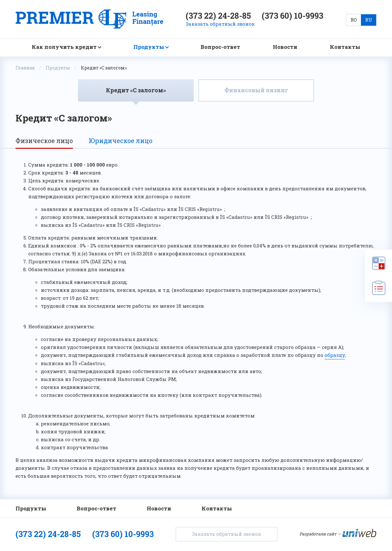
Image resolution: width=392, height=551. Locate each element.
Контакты (345, 47)
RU (369, 20)
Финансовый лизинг (256, 90)
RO (354, 20)
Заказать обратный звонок (227, 534)
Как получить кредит (64, 47)
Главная (25, 68)
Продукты (149, 47)
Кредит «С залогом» (136, 90)
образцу (335, 355)
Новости (285, 47)
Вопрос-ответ (220, 47)
